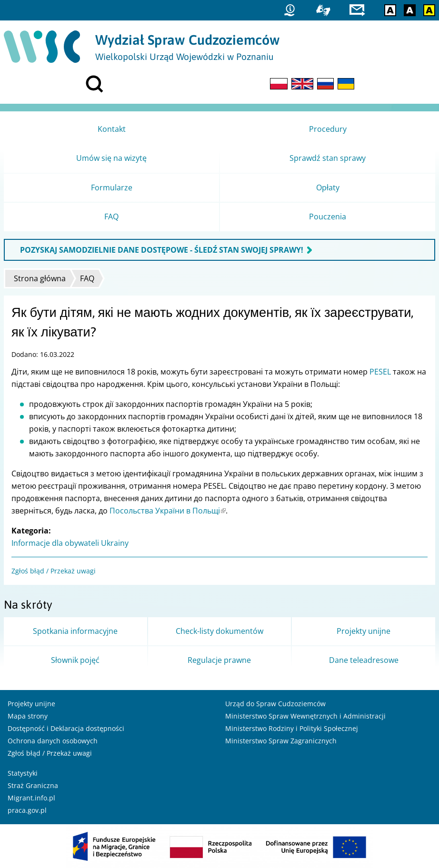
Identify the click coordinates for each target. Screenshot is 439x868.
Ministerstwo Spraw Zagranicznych (281, 741)
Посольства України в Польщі (168, 511)
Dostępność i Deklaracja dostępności (66, 728)
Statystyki (23, 773)
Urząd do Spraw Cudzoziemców (275, 704)
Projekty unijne (31, 704)
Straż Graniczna (33, 785)
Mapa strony (28, 716)
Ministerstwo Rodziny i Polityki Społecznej (292, 728)
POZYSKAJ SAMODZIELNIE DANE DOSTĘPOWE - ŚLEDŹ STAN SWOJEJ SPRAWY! (162, 250)
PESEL (380, 372)
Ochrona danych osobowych (53, 741)
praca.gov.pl (27, 810)
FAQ (87, 278)
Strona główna (40, 278)
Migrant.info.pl (31, 798)
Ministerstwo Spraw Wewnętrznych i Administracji (305, 716)
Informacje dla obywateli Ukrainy (70, 543)
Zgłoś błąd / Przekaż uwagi (54, 571)
